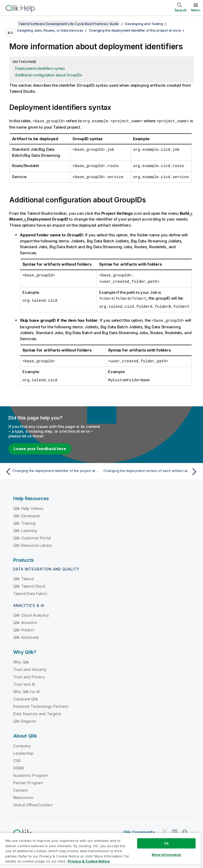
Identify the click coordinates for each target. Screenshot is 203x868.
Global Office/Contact (33, 803)
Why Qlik (21, 660)
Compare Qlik (26, 697)
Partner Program (28, 780)
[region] (100, 850)
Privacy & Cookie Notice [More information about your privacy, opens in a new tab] (89, 861)
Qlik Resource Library (33, 543)
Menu (196, 10)
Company (22, 743)
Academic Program (31, 773)
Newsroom (23, 795)
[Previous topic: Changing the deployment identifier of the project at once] (52, 469)
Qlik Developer (27, 513)
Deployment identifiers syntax (40, 68)
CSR (17, 758)
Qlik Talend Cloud (29, 584)
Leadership (24, 751)
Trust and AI (24, 682)
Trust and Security (30, 667)
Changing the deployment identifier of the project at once (135, 30)
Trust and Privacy (29, 674)
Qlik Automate (26, 635)
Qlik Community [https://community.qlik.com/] (139, 830)
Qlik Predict (24, 628)
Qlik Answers (25, 620)
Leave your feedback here (40, 446)
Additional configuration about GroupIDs (49, 75)
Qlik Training (24, 521)
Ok (166, 843)
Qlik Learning (25, 528)
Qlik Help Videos (28, 506)
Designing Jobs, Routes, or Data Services (50, 30)
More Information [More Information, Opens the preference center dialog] (167, 855)
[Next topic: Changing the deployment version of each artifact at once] (151, 469)
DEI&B (19, 766)
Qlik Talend (23, 576)
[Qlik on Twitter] (165, 829)
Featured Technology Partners (41, 704)
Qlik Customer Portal (32, 536)
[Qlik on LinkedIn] (175, 829)
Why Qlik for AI (26, 689)
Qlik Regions (25, 719)
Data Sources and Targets (37, 711)
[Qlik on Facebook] (185, 829)
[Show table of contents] (11, 24)
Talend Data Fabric (30, 591)
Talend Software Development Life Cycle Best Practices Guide (68, 24)
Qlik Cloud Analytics (31, 613)
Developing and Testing (144, 24)
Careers (20, 788)
